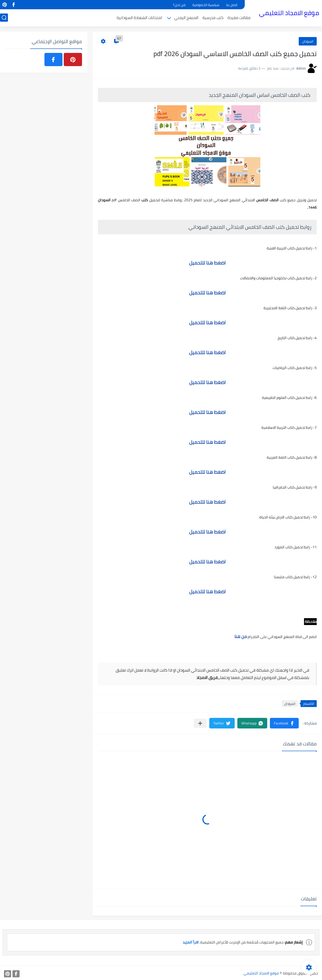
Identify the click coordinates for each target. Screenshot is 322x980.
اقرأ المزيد (191, 942)
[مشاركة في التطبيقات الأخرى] (200, 723)
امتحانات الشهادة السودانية (139, 18)
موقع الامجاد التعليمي (289, 13)
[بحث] (4, 18)
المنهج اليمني (186, 18)
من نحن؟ (179, 5)
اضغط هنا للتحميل (207, 263)
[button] (284, 723)
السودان (308, 41)
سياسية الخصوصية (206, 5)
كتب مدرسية (213, 18)
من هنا (240, 636)
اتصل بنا (232, 5)
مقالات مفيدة (239, 18)
